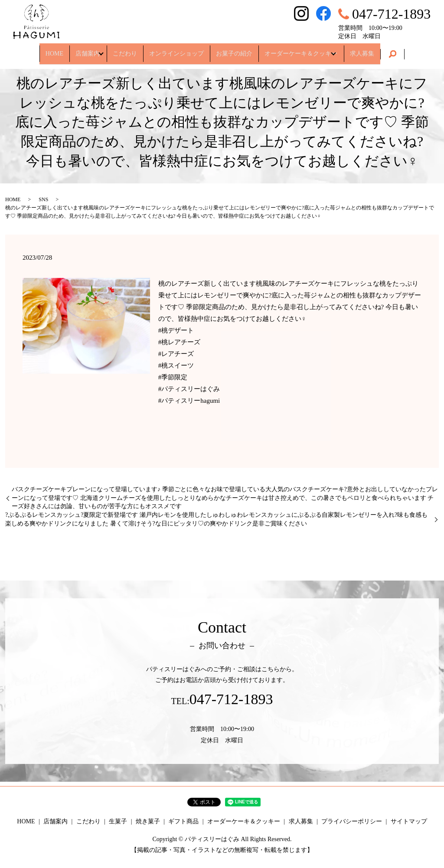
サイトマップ (409, 821)
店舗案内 (82, 50)
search (398, 50)
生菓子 (118, 821)
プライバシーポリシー (352, 821)
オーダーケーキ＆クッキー (301, 50)
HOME (49, 50)
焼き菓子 (148, 821)
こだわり (125, 50)
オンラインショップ (176, 50)
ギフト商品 (183, 821)
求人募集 (368, 50)
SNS (43, 199)
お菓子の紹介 (234, 50)
